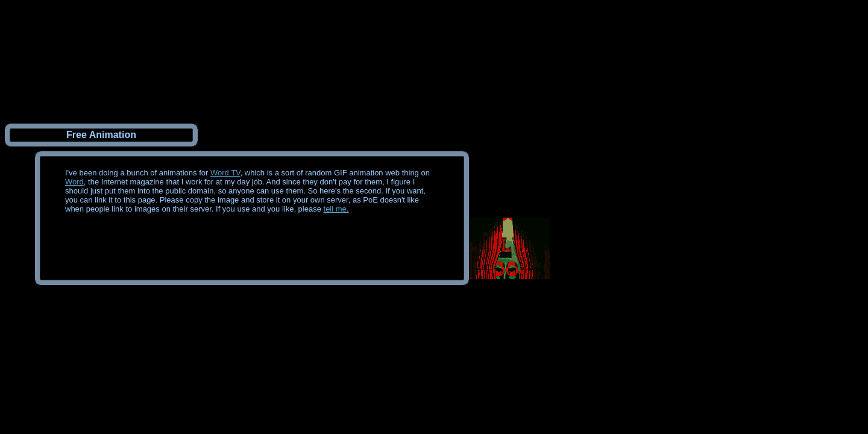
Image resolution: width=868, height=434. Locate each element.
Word (74, 182)
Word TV (225, 173)
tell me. (336, 209)
